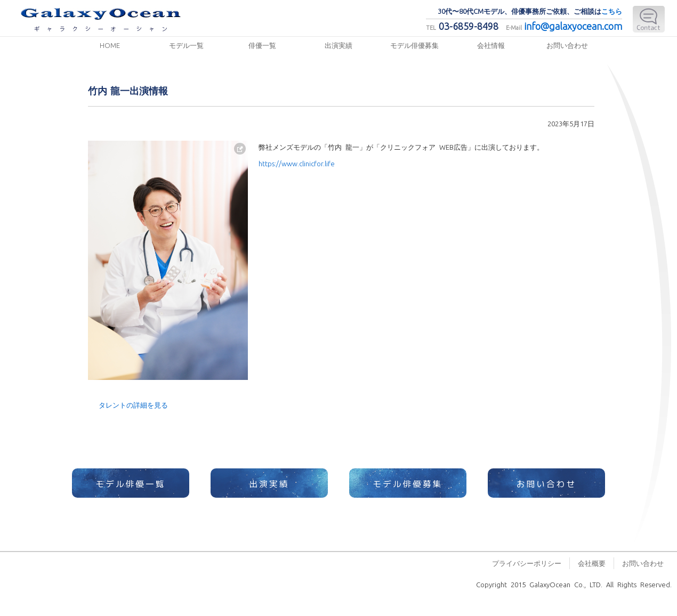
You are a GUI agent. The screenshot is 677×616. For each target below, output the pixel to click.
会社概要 (592, 563)
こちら (612, 11)
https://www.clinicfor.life (297, 163)
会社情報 (491, 45)
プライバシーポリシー (527, 563)
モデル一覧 (186, 45)
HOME (110, 45)
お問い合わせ (567, 45)
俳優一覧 (262, 45)
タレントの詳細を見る (133, 405)
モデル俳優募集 (414, 45)
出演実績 (338, 45)
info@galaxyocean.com (573, 26)
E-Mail (649, 19)
